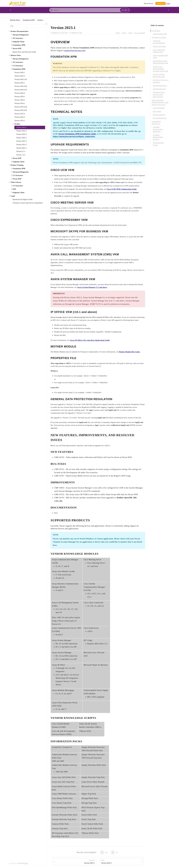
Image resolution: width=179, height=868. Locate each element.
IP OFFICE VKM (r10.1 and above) (161, 81)
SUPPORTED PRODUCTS (156, 123)
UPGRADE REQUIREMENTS (159, 42)
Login (168, 3)
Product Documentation (19, 31)
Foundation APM (29, 20)
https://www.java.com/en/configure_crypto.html (74, 136)
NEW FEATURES (159, 108)
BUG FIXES (157, 111)
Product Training (17, 165)
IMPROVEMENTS (159, 115)
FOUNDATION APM (160, 34)
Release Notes (15, 20)
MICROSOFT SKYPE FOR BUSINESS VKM (160, 62)
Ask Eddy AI (125, 10)
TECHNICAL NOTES (159, 37)
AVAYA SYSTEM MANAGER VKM (159, 76)
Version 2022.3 (106, 861)
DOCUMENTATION (160, 118)
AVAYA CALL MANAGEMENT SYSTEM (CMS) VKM (161, 69)
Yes (104, 852)
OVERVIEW (156, 31)
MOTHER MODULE (160, 86)
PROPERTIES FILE (159, 89)
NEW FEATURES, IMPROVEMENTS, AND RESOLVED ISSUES (160, 102)
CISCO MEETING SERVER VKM (159, 51)
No (114, 852)
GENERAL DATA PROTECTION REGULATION (159, 95)
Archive (40, 20)
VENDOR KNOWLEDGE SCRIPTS (158, 137)
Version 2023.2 (89, 861)
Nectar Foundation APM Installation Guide (77, 134)
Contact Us (160, 3)
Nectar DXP (17, 158)
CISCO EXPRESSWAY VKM (161, 57)
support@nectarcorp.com (74, 50)
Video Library (16, 182)
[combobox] (89, 10)
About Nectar (149, 3)
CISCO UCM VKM (159, 46)
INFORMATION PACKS (158, 144)
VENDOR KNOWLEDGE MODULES (158, 129)
